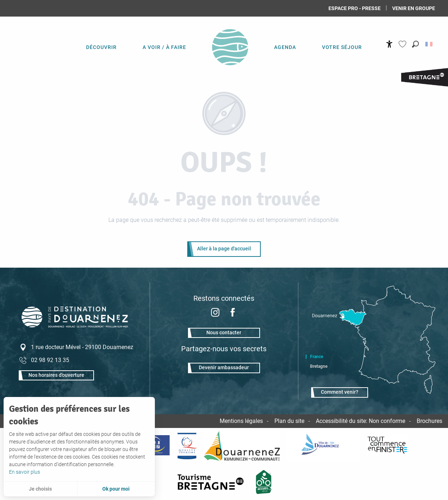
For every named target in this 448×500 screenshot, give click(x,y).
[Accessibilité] (389, 44)
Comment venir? (340, 392)
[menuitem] (101, 47)
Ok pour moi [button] (116, 489)
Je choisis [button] (40, 489)
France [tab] (317, 357)
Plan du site (289, 421)
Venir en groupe (414, 8)
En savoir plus (24, 472)
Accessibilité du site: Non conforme (360, 421)
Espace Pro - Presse (355, 8)
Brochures (429, 421)
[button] (415, 44)
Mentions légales (241, 421)
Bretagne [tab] (319, 366)
